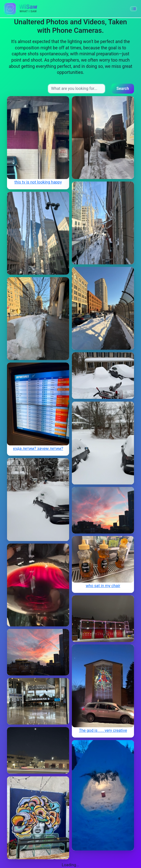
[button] (133, 9)
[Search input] (77, 89)
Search (123, 89)
